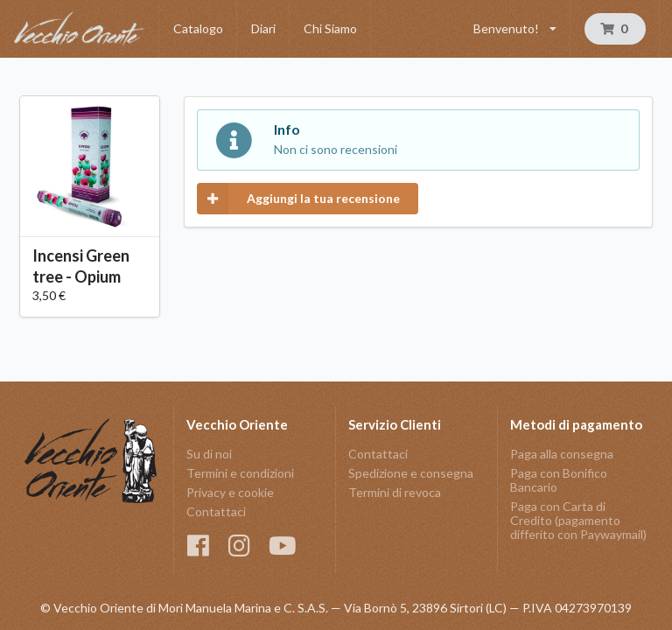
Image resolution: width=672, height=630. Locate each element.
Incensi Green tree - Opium (81, 266)
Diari (263, 28)
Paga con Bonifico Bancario (559, 480)
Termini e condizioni (240, 473)
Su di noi (209, 454)
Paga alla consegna (562, 454)
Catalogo (198, 28)
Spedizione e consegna (411, 473)
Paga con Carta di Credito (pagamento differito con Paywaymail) (578, 520)
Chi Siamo (330, 28)
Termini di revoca (395, 492)
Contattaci (216, 511)
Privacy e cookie (230, 492)
